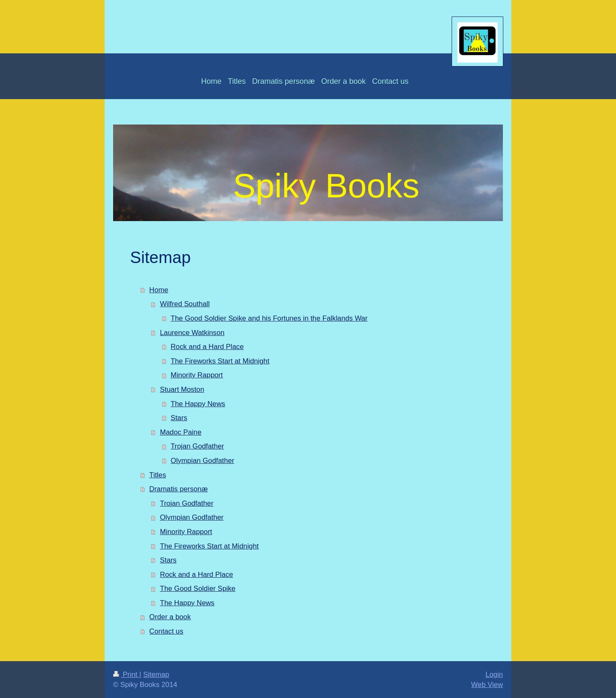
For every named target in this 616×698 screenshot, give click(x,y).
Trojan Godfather (197, 446)
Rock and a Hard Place (207, 347)
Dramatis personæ (178, 489)
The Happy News (198, 404)
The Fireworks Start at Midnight (220, 361)
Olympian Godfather (203, 461)
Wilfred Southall (185, 304)
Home (159, 290)
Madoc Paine (181, 432)
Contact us (166, 631)
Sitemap (156, 674)
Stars (179, 418)
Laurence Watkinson (192, 333)
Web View (487, 685)
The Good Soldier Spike (198, 589)
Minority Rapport (197, 375)
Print (126, 674)
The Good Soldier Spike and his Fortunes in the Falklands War (269, 318)
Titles (157, 475)
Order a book (170, 617)
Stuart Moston (182, 389)
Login (494, 674)
